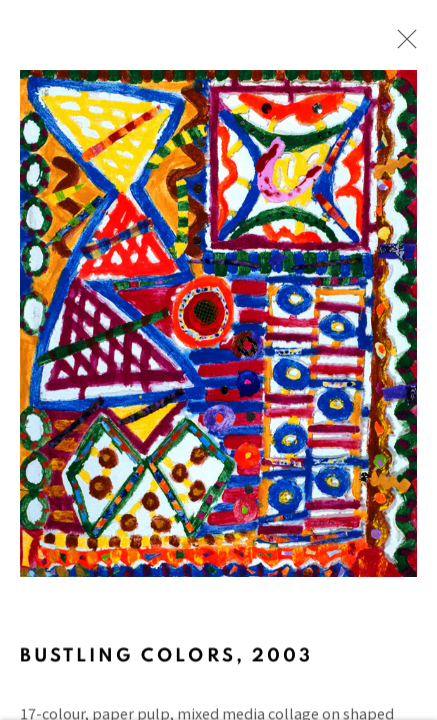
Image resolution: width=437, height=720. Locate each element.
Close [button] (413, 45)
